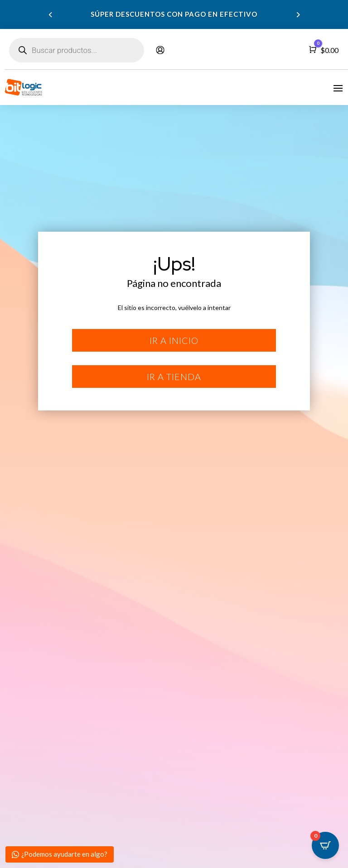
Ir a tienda (174, 377)
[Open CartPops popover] (325, 845)
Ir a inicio (174, 340)
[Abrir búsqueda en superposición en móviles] (77, 50)
